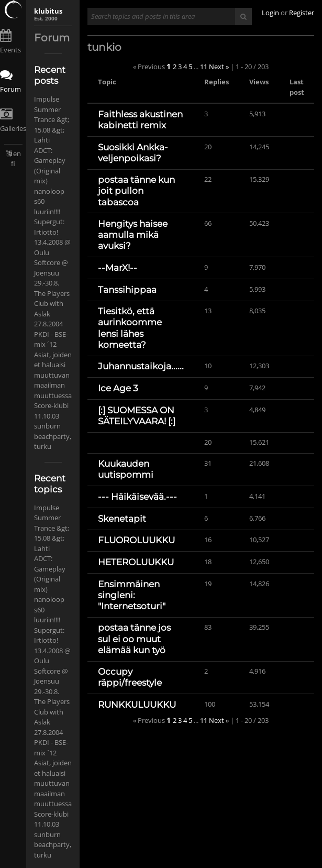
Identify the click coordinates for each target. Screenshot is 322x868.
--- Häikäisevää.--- (137, 497)
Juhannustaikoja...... (141, 366)
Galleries (13, 128)
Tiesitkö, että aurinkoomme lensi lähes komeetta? (130, 328)
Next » (219, 67)
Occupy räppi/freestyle (130, 677)
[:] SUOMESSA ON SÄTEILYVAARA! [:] (137, 416)
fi (13, 163)
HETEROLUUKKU (136, 562)
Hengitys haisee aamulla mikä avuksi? (133, 235)
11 (204, 67)
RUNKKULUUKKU (137, 705)
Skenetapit (122, 519)
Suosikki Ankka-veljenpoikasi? (133, 153)
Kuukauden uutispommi (126, 469)
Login (270, 13)
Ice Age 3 (118, 388)
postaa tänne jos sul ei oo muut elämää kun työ (134, 639)
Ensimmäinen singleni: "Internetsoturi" (132, 595)
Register (302, 13)
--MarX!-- (118, 268)
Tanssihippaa (127, 290)
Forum (10, 89)
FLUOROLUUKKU (136, 540)
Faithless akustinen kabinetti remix (140, 120)
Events (10, 50)
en (17, 153)
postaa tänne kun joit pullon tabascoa (136, 191)
